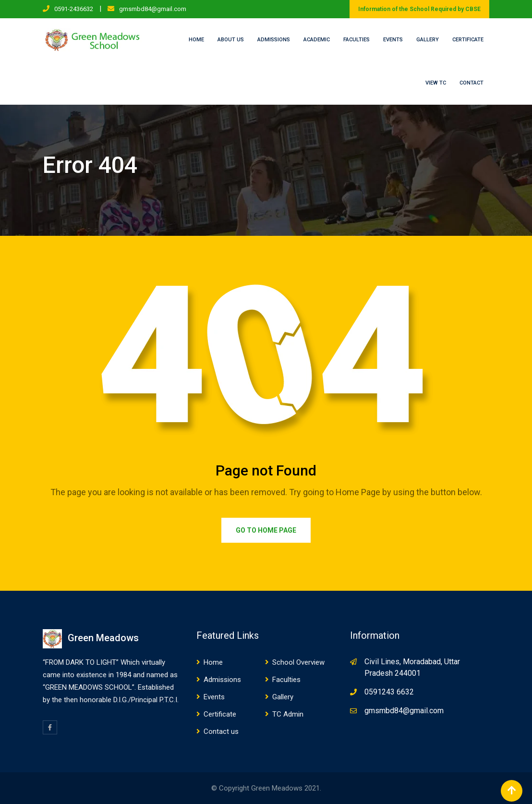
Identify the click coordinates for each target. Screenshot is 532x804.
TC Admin (288, 714)
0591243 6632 (389, 692)
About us (231, 40)
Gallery (428, 40)
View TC (436, 83)
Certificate (468, 40)
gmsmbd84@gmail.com (153, 9)
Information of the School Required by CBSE (419, 9)
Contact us (221, 731)
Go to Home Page (266, 530)
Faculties (357, 40)
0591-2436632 (74, 9)
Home (196, 40)
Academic (317, 40)
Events (393, 40)
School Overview (298, 662)
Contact (472, 83)
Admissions (274, 40)
